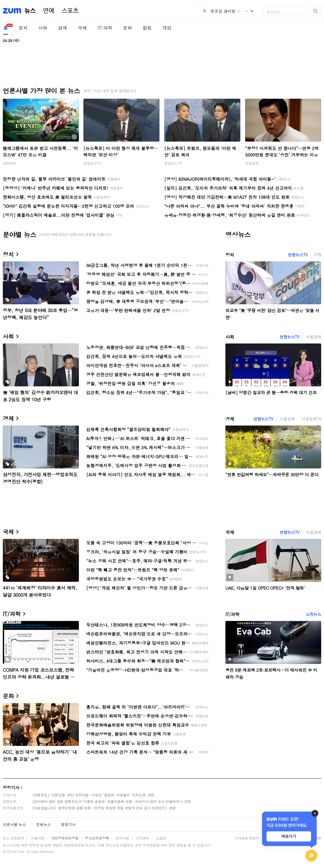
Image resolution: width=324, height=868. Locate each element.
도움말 (161, 838)
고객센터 (143, 838)
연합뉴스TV (92, 163)
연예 (49, 11)
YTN (318, 255)
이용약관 (38, 838)
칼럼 (147, 28)
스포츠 (70, 11)
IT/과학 (105, 28)
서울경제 (252, 163)
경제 (63, 28)
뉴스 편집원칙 (14, 838)
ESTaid (11, 852)
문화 (127, 28)
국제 (82, 28)
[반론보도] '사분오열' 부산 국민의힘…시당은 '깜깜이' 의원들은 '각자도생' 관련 (93, 795)
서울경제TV (311, 419)
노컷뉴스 (314, 614)
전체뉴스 (43, 824)
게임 (167, 28)
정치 (23, 28)
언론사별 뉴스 (14, 824)
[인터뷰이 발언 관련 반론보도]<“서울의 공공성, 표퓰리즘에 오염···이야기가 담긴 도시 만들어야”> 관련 (112, 801)
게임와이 (10, 163)
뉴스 (30, 11)
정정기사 (11, 787)
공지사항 (122, 838)
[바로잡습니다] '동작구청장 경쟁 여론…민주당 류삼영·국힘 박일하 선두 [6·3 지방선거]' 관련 (104, 808)
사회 (43, 28)
